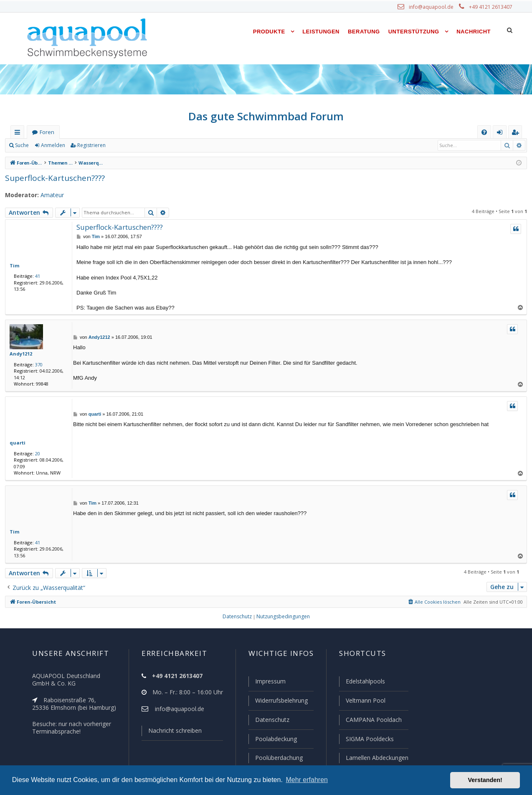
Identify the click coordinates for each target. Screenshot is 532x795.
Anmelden (53, 145)
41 (36, 276)
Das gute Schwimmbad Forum (266, 116)
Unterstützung (414, 32)
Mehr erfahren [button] (307, 780)
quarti (16, 442)
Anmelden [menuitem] (502, 134)
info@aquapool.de (434, 7)
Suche (22, 145)
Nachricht (474, 32)
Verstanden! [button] (485, 780)
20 (36, 453)
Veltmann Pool (365, 702)
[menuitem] (484, 132)
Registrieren (90, 145)
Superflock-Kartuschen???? (54, 178)
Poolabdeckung (272, 739)
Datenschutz (269, 721)
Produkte (269, 32)
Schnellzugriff (19, 134)
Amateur (48, 195)
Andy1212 (20, 353)
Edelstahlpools (365, 683)
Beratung (364, 32)
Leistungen (321, 32)
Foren (47, 132)
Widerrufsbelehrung (278, 702)
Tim (14, 265)
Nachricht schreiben (172, 732)
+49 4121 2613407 (491, 7)
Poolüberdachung (275, 758)
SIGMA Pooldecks (369, 739)
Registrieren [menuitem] (517, 134)
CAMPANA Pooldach (373, 721)
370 (37, 364)
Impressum (267, 683)
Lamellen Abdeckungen (376, 758)
